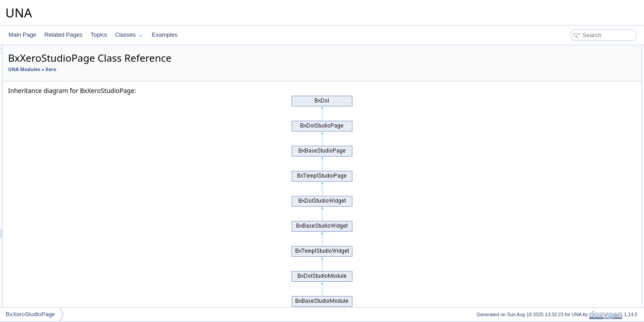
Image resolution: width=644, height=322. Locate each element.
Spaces (41, 66)
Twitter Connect (50, 135)
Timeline (42, 115)
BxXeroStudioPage (61, 233)
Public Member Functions (574, 50)
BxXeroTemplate (59, 243)
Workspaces (47, 174)
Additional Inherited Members (579, 129)
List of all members (567, 178)
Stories (40, 76)
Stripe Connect (49, 96)
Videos (40, 145)
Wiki (37, 165)
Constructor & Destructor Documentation (593, 139)
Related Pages (63, 35)
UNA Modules (136, 69)
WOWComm (47, 155)
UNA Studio (38, 273)
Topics (99, 35)
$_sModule (566, 109)
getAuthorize (568, 89)
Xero (37, 184)
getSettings (567, 80)
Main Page (22, 35)
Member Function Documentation (584, 158)
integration (44, 263)
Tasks (39, 106)
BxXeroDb (51, 204)
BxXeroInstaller (57, 253)
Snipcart (42, 47)
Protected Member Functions (579, 70)
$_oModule (566, 119)
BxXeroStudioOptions (65, 224)
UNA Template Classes (52, 283)
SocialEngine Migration (59, 56)
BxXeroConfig (55, 194)
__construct (567, 60)
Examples (165, 35)
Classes (129, 35)
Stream (40, 86)
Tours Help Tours (52, 125)
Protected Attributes (568, 99)
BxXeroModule (57, 214)
